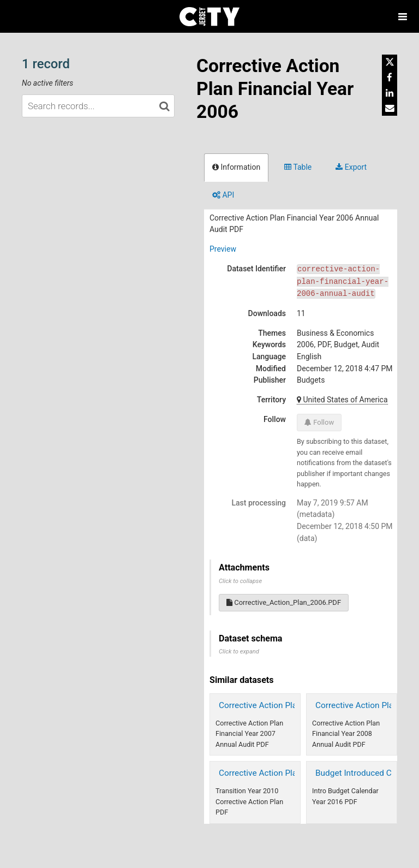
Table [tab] (298, 167)
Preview (223, 249)
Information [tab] (236, 167)
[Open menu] (403, 16)
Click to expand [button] (239, 652)
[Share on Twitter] (390, 62)
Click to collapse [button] (240, 581)
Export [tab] (351, 167)
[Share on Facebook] (390, 78)
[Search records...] (98, 106)
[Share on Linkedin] (390, 93)
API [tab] (223, 195)
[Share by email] (390, 108)
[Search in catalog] (164, 106)
